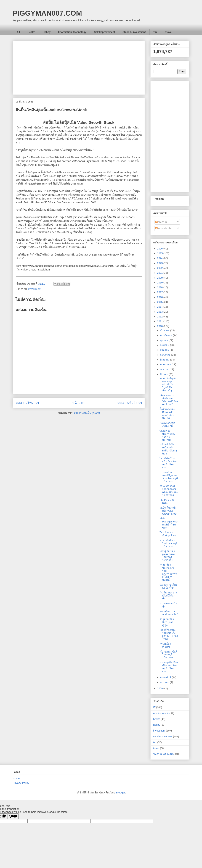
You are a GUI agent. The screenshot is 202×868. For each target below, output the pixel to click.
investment (35, 289)
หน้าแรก (78, 403)
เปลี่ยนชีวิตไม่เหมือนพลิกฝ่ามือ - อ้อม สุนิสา (168, 449)
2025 (160, 253)
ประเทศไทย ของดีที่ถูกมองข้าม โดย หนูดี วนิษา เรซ (169, 477)
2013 (160, 312)
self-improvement (163, 737)
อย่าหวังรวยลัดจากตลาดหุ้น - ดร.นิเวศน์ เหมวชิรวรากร (169, 490)
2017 (160, 292)
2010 (160, 326)
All (18, 32)
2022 (160, 268)
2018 (160, 287)
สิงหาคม (165, 350)
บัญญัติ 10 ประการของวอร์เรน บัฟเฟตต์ (167, 435)
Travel (169, 32)
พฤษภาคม (166, 364)
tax (155, 742)
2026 (160, 249)
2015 (160, 302)
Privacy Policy (21, 783)
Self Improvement (104, 32)
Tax (155, 32)
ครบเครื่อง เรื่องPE (165, 645)
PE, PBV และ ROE (167, 501)
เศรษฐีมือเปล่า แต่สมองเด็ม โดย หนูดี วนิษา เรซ (167, 556)
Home (16, 778)
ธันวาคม (165, 330)
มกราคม (165, 682)
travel (156, 748)
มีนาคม (164, 374)
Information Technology (72, 32)
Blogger (120, 792)
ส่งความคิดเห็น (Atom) (87, 413)
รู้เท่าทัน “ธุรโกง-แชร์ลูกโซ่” (169, 586)
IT (154, 707)
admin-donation (162, 713)
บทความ (161, 222)
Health (31, 32)
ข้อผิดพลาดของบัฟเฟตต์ (167, 424)
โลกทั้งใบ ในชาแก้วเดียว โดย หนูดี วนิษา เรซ (168, 463)
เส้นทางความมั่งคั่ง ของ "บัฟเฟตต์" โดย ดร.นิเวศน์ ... (169, 400)
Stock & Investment (134, 32)
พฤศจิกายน (166, 335)
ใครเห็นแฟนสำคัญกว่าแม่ (168, 534)
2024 (160, 258)
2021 (160, 273)
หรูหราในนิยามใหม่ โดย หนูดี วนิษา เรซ (168, 543)
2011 (160, 321)
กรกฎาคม (166, 355)
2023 (160, 263)
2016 (160, 297)
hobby (157, 725)
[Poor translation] (13, 816)
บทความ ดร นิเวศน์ (164, 754)
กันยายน (165, 345)
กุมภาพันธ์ (166, 677)
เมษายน (165, 369)
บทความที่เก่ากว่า (130, 403)
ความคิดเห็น (164, 228)
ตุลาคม (164, 340)
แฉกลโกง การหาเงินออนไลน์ (169, 613)
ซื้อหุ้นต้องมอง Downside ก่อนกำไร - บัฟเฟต (167, 414)
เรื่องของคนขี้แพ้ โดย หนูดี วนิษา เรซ (168, 655)
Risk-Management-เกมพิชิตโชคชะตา (168, 523)
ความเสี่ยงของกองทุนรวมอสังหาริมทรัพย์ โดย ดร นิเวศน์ (168, 572)
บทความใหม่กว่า (27, 403)
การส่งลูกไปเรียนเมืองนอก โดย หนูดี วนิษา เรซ (169, 667)
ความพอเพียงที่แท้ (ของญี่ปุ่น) (167, 622)
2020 (160, 278)
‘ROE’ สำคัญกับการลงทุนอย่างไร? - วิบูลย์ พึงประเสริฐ (168, 384)
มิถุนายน (165, 360)
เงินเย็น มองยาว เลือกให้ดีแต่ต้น (168, 596)
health (157, 719)
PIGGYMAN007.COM (47, 13)
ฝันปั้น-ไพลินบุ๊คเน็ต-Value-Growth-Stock (168, 511)
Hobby (47, 32)
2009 (160, 688)
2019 (160, 283)
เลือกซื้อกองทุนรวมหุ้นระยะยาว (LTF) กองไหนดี (169, 634)
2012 (160, 317)
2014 (160, 307)
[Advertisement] (79, 67)
